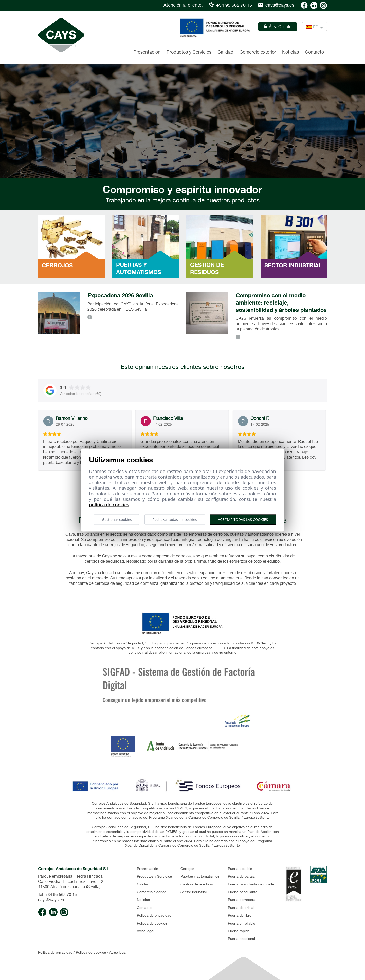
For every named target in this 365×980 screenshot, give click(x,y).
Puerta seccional (241, 939)
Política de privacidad (154, 915)
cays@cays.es (276, 5)
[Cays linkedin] (314, 5)
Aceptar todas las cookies (243, 519)
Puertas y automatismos (200, 876)
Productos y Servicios (154, 876)
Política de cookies (152, 923)
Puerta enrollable (242, 923)
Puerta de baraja (241, 876)
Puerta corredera (242, 900)
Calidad (225, 52)
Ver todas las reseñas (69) (80, 394)
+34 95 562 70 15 (231, 5)
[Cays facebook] (304, 5)
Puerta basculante (243, 892)
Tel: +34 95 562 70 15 (57, 894)
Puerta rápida (239, 931)
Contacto (314, 52)
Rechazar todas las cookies (175, 519)
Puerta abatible (240, 869)
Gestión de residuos (197, 884)
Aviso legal (145, 931)
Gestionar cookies (117, 519)
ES (314, 27)
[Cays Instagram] (323, 5)
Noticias (290, 52)
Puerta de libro (240, 915)
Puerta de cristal (241, 908)
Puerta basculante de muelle (251, 884)
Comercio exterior (258, 52)
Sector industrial (194, 892)
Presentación (147, 52)
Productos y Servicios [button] (189, 52)
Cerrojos (187, 869)
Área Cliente (278, 27)
